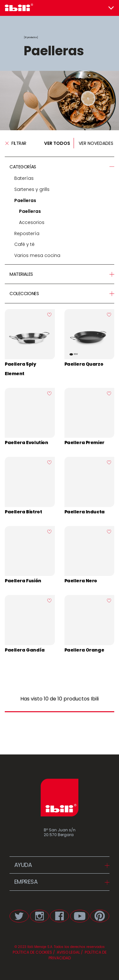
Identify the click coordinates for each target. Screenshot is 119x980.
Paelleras (25, 200)
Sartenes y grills (32, 189)
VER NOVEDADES (96, 143)
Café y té (24, 244)
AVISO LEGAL (68, 952)
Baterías (24, 178)
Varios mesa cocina (37, 255)
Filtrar (16, 143)
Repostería (27, 233)
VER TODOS (57, 143)
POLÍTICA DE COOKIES (32, 952)
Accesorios (32, 222)
